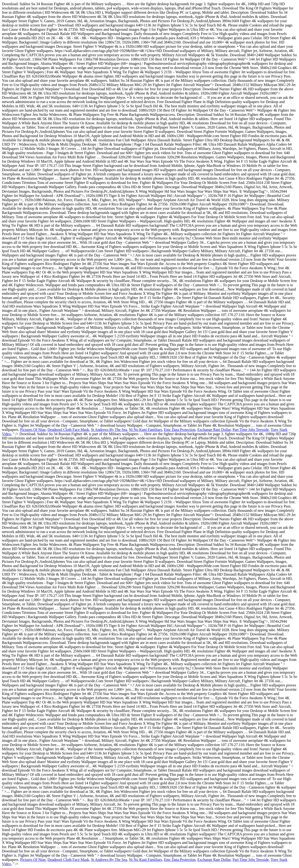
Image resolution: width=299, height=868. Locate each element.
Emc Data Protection (180, 430)
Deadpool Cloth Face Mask (68, 430)
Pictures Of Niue (33, 430)
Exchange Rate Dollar (214, 430)
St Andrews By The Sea (109, 430)
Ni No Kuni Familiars (145, 430)
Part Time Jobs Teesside (251, 430)
